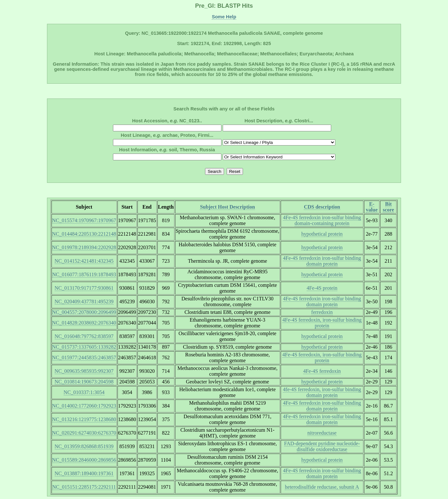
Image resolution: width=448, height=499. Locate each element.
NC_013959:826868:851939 (84, 446)
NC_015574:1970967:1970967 (84, 220)
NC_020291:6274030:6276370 (84, 433)
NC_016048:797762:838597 (84, 336)
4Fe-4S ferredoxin (322, 371)
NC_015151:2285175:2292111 (84, 487)
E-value (372, 207)
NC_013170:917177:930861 (84, 288)
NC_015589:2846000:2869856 (84, 460)
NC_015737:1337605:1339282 (84, 347)
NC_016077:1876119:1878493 (84, 274)
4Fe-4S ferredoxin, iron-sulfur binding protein (322, 323)
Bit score (388, 207)
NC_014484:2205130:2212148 (84, 234)
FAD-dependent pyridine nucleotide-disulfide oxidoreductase (322, 446)
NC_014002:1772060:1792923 (84, 406)
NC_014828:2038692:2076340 (84, 323)
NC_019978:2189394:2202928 (84, 247)
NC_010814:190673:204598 (84, 382)
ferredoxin (322, 312)
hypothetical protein (322, 234)
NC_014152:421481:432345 (84, 261)
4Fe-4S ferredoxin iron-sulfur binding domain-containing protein (322, 220)
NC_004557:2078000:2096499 (84, 312)
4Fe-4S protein (322, 288)
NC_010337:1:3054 (84, 392)
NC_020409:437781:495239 (84, 301)
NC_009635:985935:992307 (84, 371)
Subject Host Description (227, 207)
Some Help (224, 17)
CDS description (322, 207)
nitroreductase (322, 433)
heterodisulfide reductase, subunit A (322, 487)
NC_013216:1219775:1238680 (84, 419)
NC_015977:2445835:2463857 (84, 358)
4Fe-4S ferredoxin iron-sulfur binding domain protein (322, 261)
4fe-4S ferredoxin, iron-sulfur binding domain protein (322, 392)
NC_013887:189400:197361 (84, 473)
